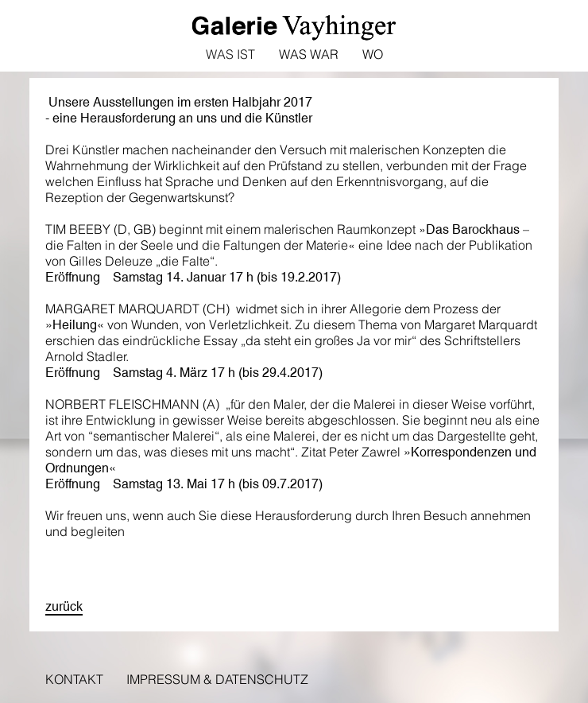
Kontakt (74, 679)
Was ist (230, 54)
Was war (309, 54)
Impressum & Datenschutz (217, 679)
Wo (373, 54)
